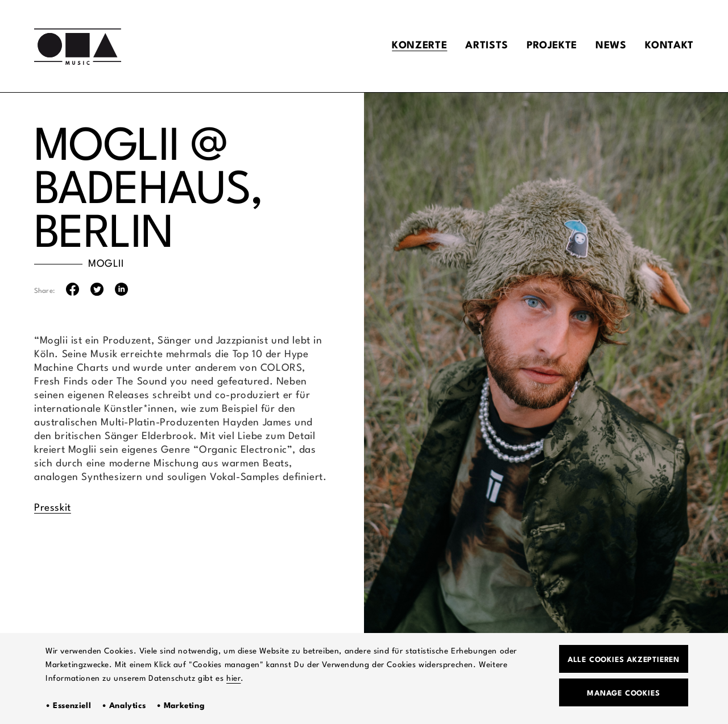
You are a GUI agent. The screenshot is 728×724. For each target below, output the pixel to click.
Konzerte (419, 46)
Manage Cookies (623, 694)
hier (233, 679)
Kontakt (669, 46)
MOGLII (106, 264)
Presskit (53, 508)
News (611, 46)
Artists (487, 46)
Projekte (552, 46)
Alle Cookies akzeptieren (624, 660)
